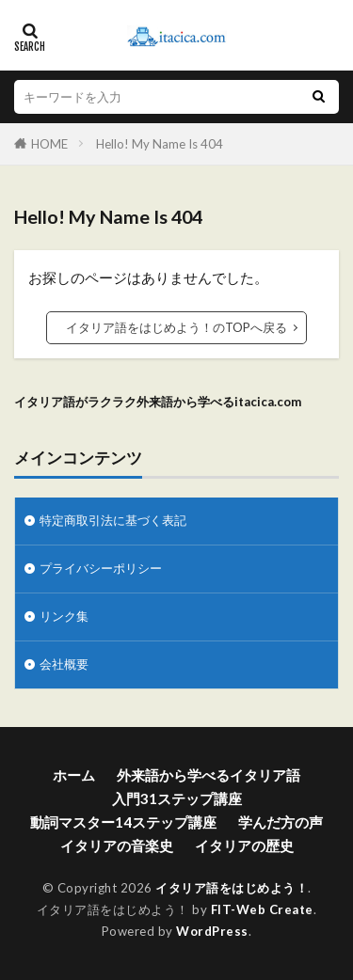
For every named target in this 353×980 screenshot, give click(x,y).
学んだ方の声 (281, 822)
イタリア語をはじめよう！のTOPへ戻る (176, 327)
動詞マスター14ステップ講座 (123, 822)
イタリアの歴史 (244, 846)
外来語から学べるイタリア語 (209, 775)
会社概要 (64, 664)
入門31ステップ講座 (177, 798)
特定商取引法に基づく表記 (113, 520)
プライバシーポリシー (101, 568)
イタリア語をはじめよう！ (232, 888)
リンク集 (64, 616)
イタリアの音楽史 (117, 846)
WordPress (212, 931)
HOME (49, 144)
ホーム (74, 775)
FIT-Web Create (262, 909)
